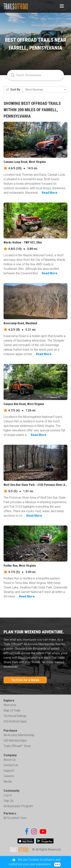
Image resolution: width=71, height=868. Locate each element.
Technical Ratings (15, 716)
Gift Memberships (15, 741)
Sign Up (9, 801)
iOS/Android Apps (15, 721)
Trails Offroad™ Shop (17, 746)
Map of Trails (12, 710)
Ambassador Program (18, 806)
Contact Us (11, 765)
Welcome (10, 705)
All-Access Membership (19, 735)
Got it (57, 865)
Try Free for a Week (25, 680)
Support (9, 771)
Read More (50, 193)
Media (8, 781)
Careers (9, 776)
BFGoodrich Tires (15, 818)
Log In (8, 795)
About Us (10, 760)
